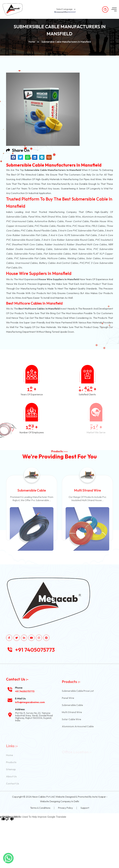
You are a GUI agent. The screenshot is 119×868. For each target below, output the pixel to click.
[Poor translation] (9, 819)
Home (32, 42)
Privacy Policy (65, 808)
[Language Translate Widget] (65, 9)
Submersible (13, 217)
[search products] (105, 9)
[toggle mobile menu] (114, 9)
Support (85, 808)
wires (28, 175)
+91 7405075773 (35, 664)
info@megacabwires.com (30, 716)
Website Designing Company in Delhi (59, 801)
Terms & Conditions (40, 808)
